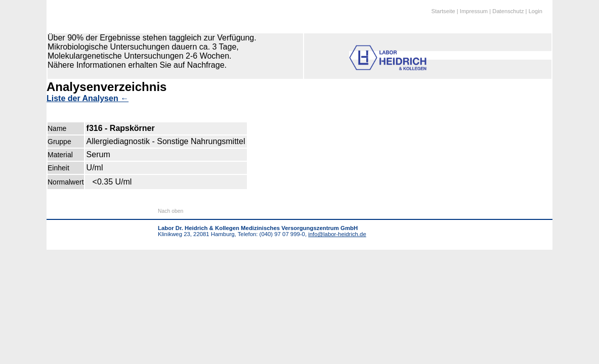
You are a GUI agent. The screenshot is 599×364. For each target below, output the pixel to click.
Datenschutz (508, 11)
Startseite (443, 11)
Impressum (474, 11)
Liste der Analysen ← (88, 98)
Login (536, 11)
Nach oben (170, 211)
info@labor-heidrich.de (337, 234)
